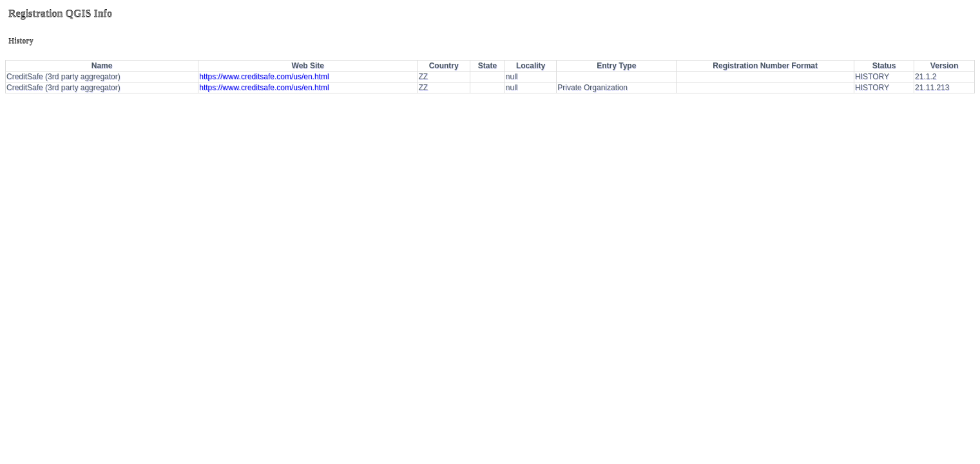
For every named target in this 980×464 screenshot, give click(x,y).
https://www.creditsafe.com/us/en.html (264, 77)
